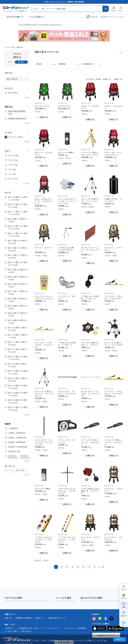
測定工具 (12, 79)
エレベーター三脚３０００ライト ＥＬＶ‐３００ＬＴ (44, 394)
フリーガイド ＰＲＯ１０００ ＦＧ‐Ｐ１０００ (44, 345)
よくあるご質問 (11, 631)
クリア (10, 62)
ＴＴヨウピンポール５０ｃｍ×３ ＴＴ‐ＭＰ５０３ (67, 540)
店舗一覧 (8, 618)
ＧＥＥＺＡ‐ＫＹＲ (42, 106)
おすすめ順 (90, 79)
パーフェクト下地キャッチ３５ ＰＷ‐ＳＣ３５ (113, 442)
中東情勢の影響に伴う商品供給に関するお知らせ (40, 25)
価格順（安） (107, 79)
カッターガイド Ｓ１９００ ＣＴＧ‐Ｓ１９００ (90, 394)
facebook (106, 618)
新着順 (98, 79)
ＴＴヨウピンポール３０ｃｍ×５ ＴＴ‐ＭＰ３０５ (43, 540)
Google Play (116, 628)
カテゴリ (124, 598)
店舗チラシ (40, 618)
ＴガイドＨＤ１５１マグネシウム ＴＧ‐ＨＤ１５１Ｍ (67, 491)
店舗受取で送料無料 (23, 618)
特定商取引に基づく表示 (29, 628)
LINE (100, 618)
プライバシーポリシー (51, 628)
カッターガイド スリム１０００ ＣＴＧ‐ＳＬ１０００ (44, 442)
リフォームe (118, 17)
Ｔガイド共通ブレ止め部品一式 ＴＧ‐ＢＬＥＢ (90, 491)
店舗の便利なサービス (57, 618)
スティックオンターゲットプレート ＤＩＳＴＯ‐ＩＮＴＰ (67, 201)
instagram (94, 618)
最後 (103, 567)
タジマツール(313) (15, 137)
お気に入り (43, 117)
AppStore (99, 628)
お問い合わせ (26, 631)
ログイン (124, 590)
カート (124, 625)
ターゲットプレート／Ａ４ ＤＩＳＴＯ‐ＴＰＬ (90, 250)
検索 (124, 607)
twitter (111, 618)
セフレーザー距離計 (66, 153)
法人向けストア (106, 17)
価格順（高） (119, 79)
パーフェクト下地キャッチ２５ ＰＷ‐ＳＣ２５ (90, 442)
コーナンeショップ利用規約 (75, 628)
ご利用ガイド (10, 628)
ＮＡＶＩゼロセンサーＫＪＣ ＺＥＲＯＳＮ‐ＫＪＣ (44, 201)
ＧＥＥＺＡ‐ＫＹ (64, 106)
